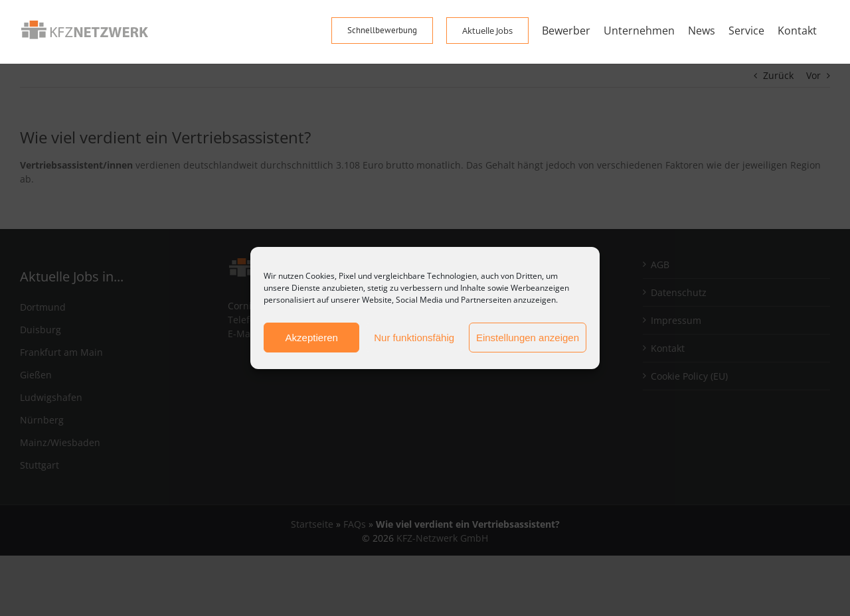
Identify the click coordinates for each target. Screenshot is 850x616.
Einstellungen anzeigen (528, 338)
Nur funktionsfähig (414, 338)
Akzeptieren (312, 338)
